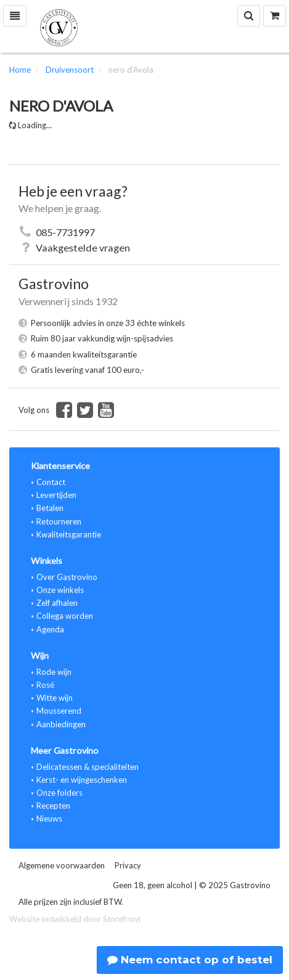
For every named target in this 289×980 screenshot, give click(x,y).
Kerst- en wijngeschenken (82, 780)
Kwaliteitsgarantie (69, 534)
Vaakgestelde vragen (83, 247)
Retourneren (59, 521)
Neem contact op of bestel (190, 960)
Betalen (50, 508)
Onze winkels (60, 590)
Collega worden (65, 616)
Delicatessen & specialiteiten (88, 767)
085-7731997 (65, 232)
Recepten (53, 806)
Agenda (50, 629)
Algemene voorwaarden (62, 865)
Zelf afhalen (57, 603)
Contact (51, 482)
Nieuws (49, 819)
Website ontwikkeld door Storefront (75, 919)
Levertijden (56, 495)
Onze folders (59, 793)
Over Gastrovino (67, 577)
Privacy (128, 865)
